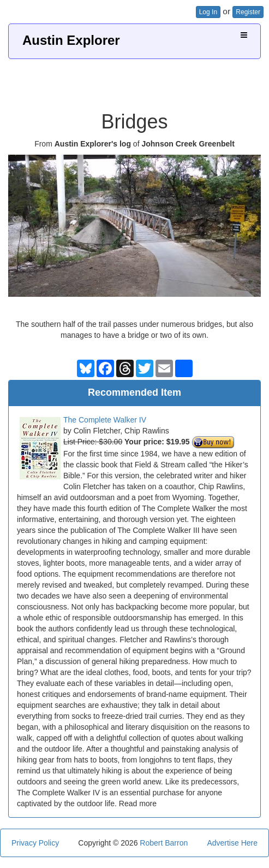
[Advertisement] (136, 81)
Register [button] (248, 12)
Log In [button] (208, 12)
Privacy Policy (35, 843)
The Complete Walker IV (105, 420)
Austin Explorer (71, 40)
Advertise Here (232, 843)
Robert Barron (164, 843)
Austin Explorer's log (93, 144)
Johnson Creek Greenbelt (188, 144)
